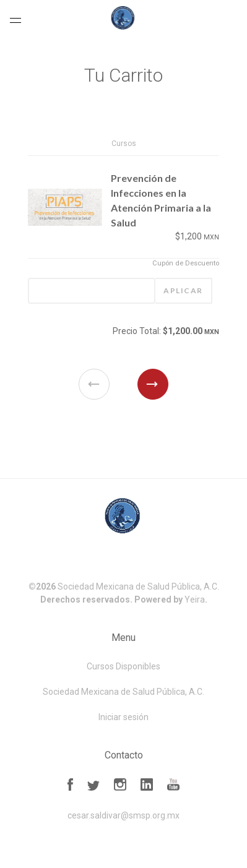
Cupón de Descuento (186, 263)
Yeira (195, 599)
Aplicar (183, 290)
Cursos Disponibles (123, 666)
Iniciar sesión (123, 717)
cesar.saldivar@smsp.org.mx (123, 815)
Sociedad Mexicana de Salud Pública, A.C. (138, 587)
